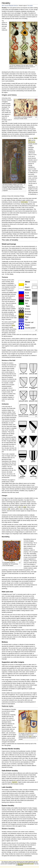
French (13, 326)
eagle (25, 507)
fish (9, 509)
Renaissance (32, 142)
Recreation (30, 6)
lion (20, 507)
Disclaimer (20, 865)
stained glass (24, 202)
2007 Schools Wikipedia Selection (10, 6)
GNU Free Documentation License (26, 864)
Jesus (30, 736)
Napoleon (14, 782)
